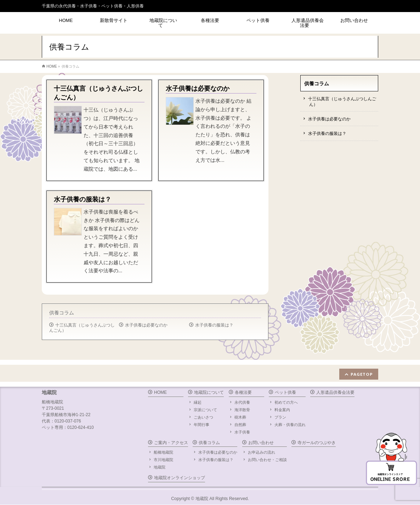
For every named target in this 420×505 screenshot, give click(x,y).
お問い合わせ (261, 443)
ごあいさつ (203, 417)
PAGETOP (362, 374)
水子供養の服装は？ (214, 325)
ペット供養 (285, 392)
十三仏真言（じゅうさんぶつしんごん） (82, 328)
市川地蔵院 (163, 460)
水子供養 (242, 432)
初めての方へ (286, 402)
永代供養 (242, 402)
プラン (280, 417)
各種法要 (243, 392)
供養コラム (62, 313)
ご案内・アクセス (171, 443)
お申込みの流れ (262, 452)
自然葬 (240, 425)
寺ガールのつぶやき (317, 443)
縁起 (198, 402)
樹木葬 (240, 417)
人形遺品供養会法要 (335, 392)
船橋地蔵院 (163, 452)
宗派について (205, 410)
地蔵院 (160, 467)
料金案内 (282, 410)
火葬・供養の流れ (290, 425)
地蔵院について (209, 392)
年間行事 (202, 425)
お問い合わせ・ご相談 (267, 460)
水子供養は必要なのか (146, 325)
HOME (160, 392)
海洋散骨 (242, 410)
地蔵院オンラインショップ (180, 478)
